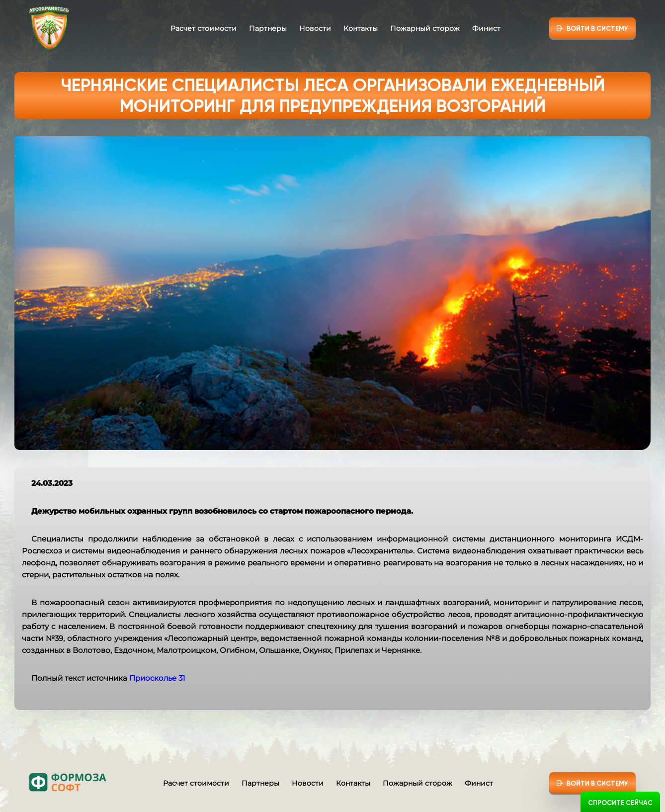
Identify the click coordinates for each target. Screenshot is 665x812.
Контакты (361, 28)
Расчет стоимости (204, 28)
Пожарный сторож (425, 28)
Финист (486, 28)
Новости (315, 28)
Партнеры (268, 28)
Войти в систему (597, 29)
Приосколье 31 (157, 678)
